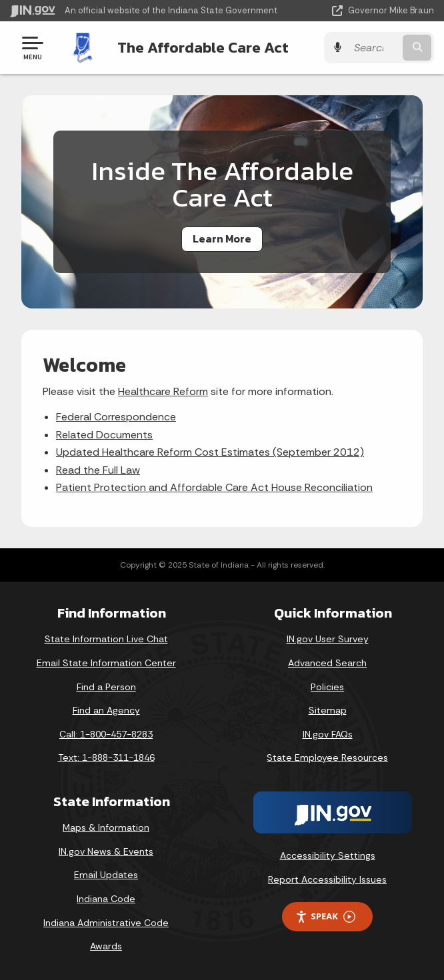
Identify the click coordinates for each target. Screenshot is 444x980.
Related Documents (104, 435)
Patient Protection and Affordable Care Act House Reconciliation (214, 487)
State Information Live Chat (106, 639)
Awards (106, 946)
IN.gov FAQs (328, 734)
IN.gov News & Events (106, 851)
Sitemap (328, 710)
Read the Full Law (98, 470)
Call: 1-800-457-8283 (106, 734)
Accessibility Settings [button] (328, 855)
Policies (327, 687)
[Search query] (374, 48)
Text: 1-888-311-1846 (106, 757)
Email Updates (106, 875)
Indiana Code (106, 899)
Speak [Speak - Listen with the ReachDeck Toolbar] (325, 916)
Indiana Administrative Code (106, 923)
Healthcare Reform (163, 391)
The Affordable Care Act (203, 47)
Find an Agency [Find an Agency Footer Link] (106, 710)
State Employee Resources (327, 757)
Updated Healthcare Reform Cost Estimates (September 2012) (210, 452)
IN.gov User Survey (328, 639)
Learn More (222, 239)
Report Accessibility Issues (327, 879)
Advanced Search (327, 663)
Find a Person (106, 687)
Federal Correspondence (116, 417)
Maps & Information (106, 827)
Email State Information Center (106, 663)
